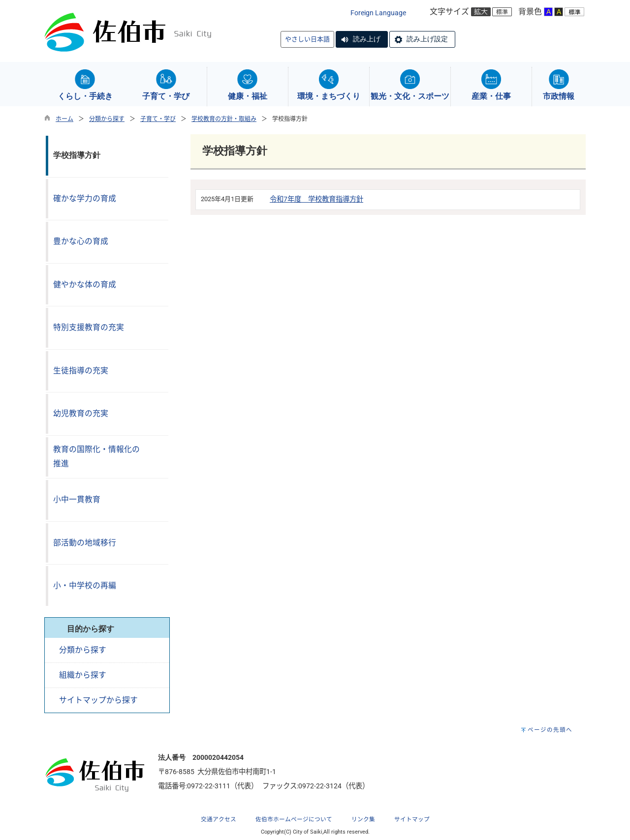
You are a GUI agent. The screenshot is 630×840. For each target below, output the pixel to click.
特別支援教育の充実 (89, 327)
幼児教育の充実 (81, 413)
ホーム (64, 119)
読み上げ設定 (427, 39)
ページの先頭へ (550, 730)
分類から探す (107, 119)
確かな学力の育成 (85, 198)
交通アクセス (219, 819)
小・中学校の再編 (85, 585)
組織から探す (83, 675)
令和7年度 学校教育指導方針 (316, 199)
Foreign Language (378, 13)
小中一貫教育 (77, 499)
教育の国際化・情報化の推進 (96, 456)
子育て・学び (158, 119)
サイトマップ (412, 819)
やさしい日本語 (307, 39)
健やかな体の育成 (85, 285)
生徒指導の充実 (81, 371)
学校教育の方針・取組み (224, 119)
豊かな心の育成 (81, 241)
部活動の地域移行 (85, 543)
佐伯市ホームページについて (294, 819)
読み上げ (367, 39)
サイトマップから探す (98, 700)
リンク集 (363, 819)
